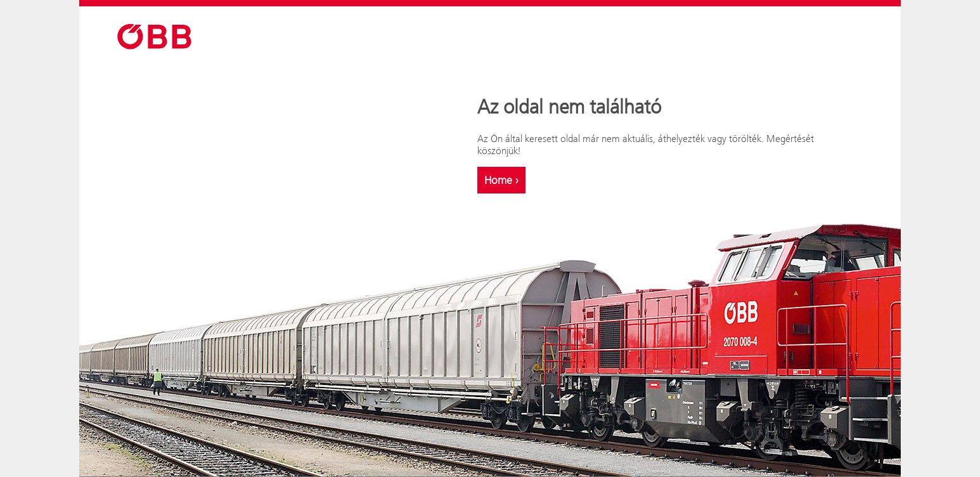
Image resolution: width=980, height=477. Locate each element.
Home (501, 180)
